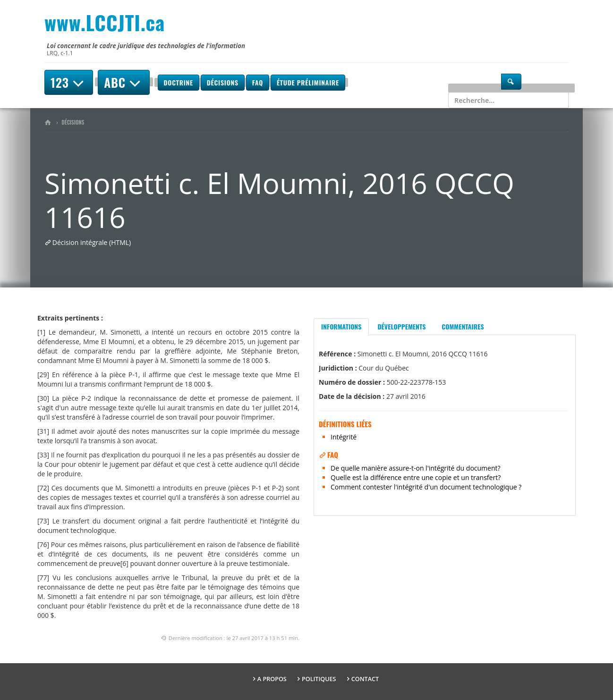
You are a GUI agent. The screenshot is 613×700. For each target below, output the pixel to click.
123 (69, 82)
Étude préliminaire (308, 82)
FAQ (258, 82)
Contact (365, 679)
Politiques (319, 679)
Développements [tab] (401, 326)
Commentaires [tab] (463, 326)
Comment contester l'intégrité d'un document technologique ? (426, 487)
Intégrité (344, 437)
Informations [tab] (341, 326)
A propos (272, 679)
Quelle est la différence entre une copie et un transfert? (416, 477)
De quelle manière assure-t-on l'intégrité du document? (416, 468)
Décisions (223, 82)
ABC (124, 82)
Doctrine (179, 82)
